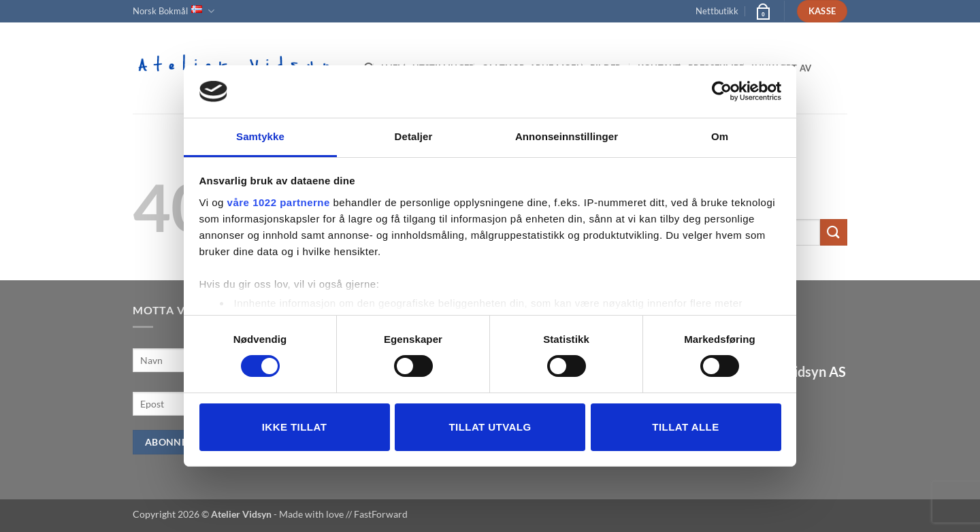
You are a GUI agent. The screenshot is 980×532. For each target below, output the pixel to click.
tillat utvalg (490, 427)
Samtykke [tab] (260, 136)
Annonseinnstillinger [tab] (567, 136)
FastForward (381, 514)
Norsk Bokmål (174, 11)
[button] (762, 11)
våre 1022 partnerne (279, 202)
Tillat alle (685, 427)
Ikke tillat (295, 427)
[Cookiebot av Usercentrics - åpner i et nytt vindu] (722, 91)
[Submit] (834, 232)
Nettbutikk (717, 11)
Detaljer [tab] (414, 136)
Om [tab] (720, 136)
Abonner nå (178, 442)
